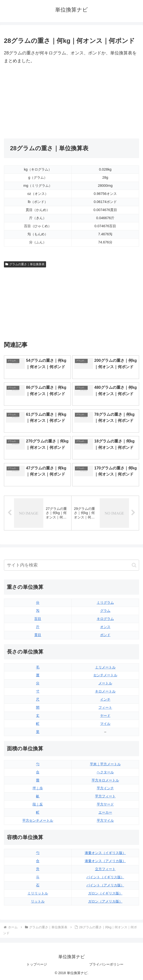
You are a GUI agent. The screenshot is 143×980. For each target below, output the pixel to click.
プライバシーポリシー (106, 964)
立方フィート (105, 869)
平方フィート (105, 796)
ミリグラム (105, 603)
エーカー (105, 812)
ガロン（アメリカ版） (105, 901)
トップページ (37, 964)
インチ (105, 699)
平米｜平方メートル (105, 764)
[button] (134, 565)
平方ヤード (105, 804)
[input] (71, 565)
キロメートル (105, 691)
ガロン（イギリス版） (105, 893)
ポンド (105, 635)
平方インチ (105, 788)
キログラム (105, 619)
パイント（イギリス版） (105, 877)
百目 (38, 619)
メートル (105, 683)
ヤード (105, 716)
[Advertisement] (38, 102)
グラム (105, 611)
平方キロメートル (105, 780)
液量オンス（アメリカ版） (105, 861)
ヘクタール (105, 772)
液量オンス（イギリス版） (105, 853)
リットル (38, 901)
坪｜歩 (38, 788)
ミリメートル (105, 667)
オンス (105, 627)
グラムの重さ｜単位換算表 (25, 264)
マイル (105, 724)
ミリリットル (38, 893)
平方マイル (105, 820)
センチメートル (105, 675)
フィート (105, 707)
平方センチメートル (38, 820)
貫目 (38, 635)
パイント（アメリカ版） (105, 885)
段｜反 (38, 804)
